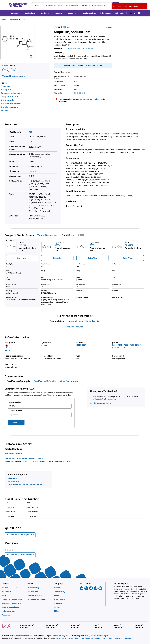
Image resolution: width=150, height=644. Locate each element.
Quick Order (120, 13)
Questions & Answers (10, 107)
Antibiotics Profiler (13, 454)
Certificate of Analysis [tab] (18, 381)
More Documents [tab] (69, 381)
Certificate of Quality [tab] (45, 381)
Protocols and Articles (11, 104)
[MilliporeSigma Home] (18, 5)
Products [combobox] (37, 5)
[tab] (5, 20)
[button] (89, 13)
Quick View (22, 258)
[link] (14, 588)
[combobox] (76, 5)
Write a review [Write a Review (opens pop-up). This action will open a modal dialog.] (74, 49)
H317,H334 (81, 345)
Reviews (4, 111)
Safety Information (9, 97)
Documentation (8, 100)
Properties (5, 86)
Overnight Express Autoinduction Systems (24, 458)
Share (109, 27)
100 (31, 132)
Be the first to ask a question (20, 535)
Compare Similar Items (11, 93)
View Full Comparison (47, 235)
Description (6, 90)
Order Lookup (105, 13)
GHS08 (8, 350)
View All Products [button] (75, 327)
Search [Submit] (16, 422)
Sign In (66, 65)
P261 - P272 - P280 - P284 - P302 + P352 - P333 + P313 (127, 346)
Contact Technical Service (93, 99)
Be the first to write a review (21, 555)
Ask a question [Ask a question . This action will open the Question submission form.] (87, 49)
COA (6, 70)
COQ (14, 70)
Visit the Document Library (100, 403)
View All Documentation (13, 76)
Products (3, 20)
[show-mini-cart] (135, 13)
